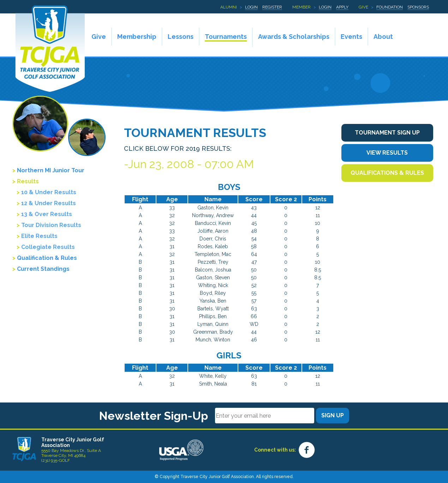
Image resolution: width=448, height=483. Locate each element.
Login (251, 7)
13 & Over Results (47, 214)
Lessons (181, 37)
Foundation (390, 7)
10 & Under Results (49, 192)
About (383, 37)
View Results (387, 153)
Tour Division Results (51, 225)
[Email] (265, 416)
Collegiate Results (48, 247)
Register (272, 7)
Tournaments (226, 37)
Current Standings (43, 269)
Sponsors (418, 7)
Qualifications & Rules (387, 173)
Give (363, 7)
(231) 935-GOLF (56, 460)
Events (351, 37)
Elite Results (39, 236)
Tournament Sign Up (387, 133)
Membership (137, 37)
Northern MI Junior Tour (51, 170)
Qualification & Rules (47, 258)
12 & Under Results (49, 203)
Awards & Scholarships (294, 37)
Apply (342, 7)
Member (301, 7)
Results (28, 181)
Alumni (229, 7)
